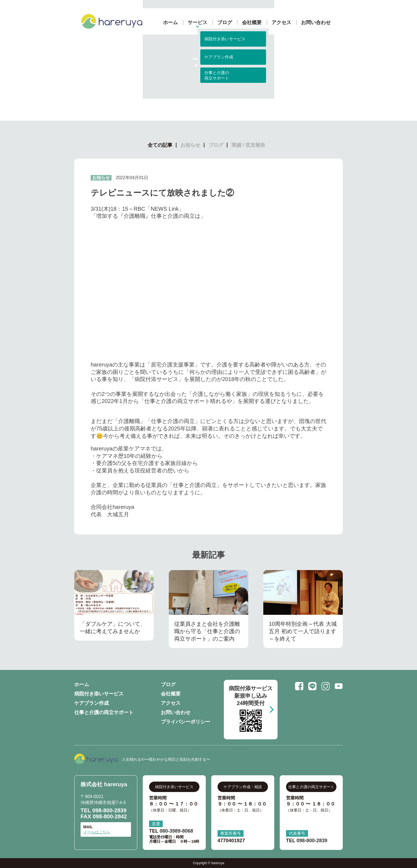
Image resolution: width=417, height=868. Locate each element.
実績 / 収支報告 (248, 145)
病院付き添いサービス (99, 694)
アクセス (281, 22)
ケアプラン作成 (92, 703)
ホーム (170, 22)
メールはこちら (97, 832)
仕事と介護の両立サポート (104, 712)
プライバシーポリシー (185, 722)
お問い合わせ (316, 22)
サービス (198, 22)
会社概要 (252, 22)
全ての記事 (160, 145)
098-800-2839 (109, 810)
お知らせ (190, 145)
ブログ (225, 22)
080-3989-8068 (176, 831)
